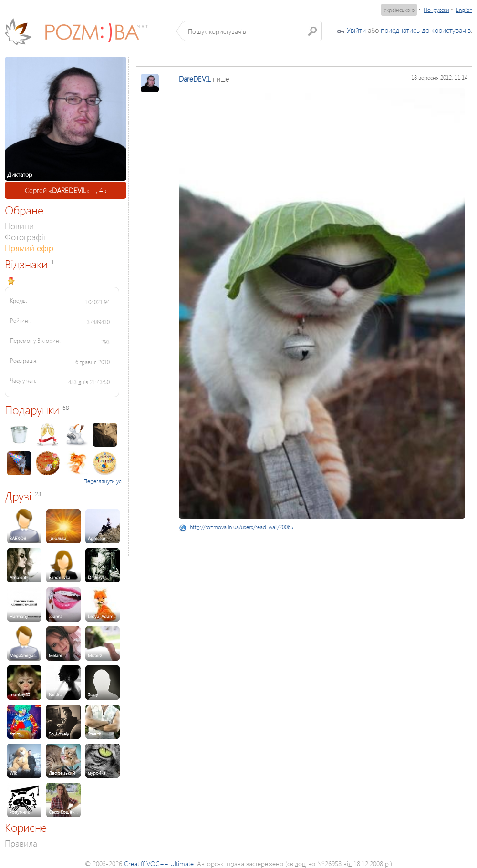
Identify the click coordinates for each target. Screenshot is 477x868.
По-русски (436, 10)
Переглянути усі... (105, 481)
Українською (399, 10)
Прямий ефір (29, 248)
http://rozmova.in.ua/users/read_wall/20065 (242, 527)
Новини (19, 226)
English (464, 10)
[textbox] (253, 31)
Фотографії (25, 237)
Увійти (356, 30)
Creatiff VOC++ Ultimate (159, 863)
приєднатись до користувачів (426, 30)
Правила (21, 843)
